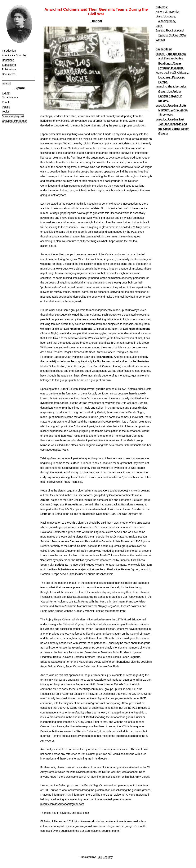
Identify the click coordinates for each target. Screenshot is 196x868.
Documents (9, 74)
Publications (9, 69)
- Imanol (96, 21)
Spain (159, 26)
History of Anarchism (168, 12)
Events (6, 93)
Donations (8, 60)
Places (6, 107)
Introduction (9, 51)
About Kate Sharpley (14, 55)
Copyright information (15, 121)
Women (160, 40)
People (6, 102)
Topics (6, 112)
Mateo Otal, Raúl (166, 73)
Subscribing (9, 65)
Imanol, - (161, 54)
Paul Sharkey (105, 857)
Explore (19, 88)
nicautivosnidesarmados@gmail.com (62, 804)
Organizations (10, 97)
